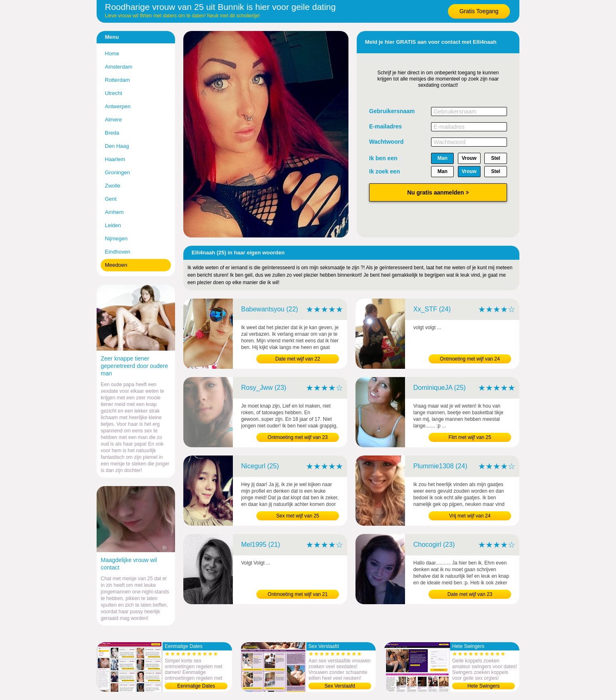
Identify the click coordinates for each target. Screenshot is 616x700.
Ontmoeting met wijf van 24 (470, 359)
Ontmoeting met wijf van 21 (297, 594)
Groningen (117, 172)
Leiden (113, 225)
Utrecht (114, 93)
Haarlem (115, 159)
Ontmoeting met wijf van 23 (297, 437)
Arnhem (114, 212)
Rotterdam (117, 80)
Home (112, 53)
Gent (111, 199)
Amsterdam (118, 67)
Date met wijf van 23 (470, 594)
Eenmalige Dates (196, 686)
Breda (112, 133)
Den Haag (117, 146)
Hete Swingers (483, 686)
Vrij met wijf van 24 (470, 516)
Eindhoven (117, 252)
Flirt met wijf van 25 (470, 437)
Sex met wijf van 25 (298, 516)
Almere (113, 120)
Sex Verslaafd (340, 686)
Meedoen (116, 265)
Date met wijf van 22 (298, 359)
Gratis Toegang (479, 11)
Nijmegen (116, 238)
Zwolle (113, 186)
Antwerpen (118, 106)
